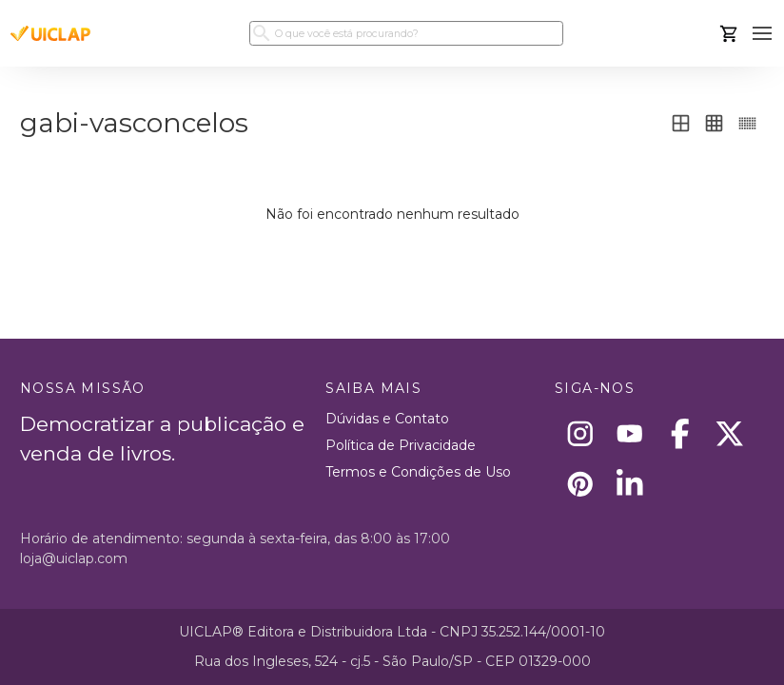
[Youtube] (630, 434)
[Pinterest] (580, 484)
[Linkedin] (630, 484)
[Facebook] (680, 434)
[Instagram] (580, 434)
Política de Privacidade (401, 445)
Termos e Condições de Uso (418, 472)
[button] (763, 34)
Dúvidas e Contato (387, 419)
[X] (730, 434)
